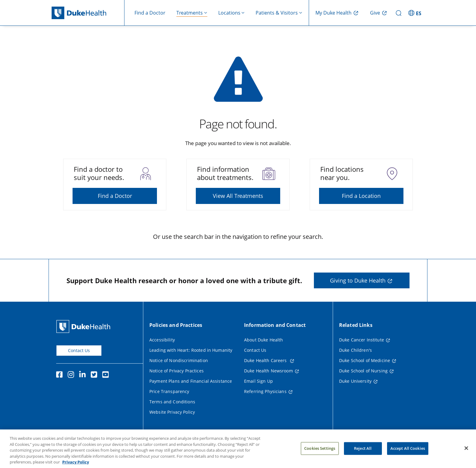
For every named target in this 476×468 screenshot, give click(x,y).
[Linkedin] (84, 375)
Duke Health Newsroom (269, 371)
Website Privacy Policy (172, 412)
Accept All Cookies (408, 455)
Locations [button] (229, 13)
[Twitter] (95, 375)
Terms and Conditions (172, 402)
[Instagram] (72, 375)
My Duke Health (333, 13)
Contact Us (79, 350)
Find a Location (361, 196)
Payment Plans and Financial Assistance (191, 381)
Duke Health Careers (266, 360)
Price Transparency (169, 391)
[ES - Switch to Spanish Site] (416, 13)
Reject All (363, 455)
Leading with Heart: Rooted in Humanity (191, 350)
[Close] (466, 455)
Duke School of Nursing (363, 371)
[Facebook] (61, 375)
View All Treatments (238, 196)
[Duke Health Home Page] (85, 326)
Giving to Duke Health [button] (358, 280)
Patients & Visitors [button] (277, 13)
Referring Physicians (265, 391)
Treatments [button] (190, 13)
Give (375, 13)
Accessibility (162, 340)
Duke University (355, 381)
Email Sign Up (258, 381)
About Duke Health (263, 340)
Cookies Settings (320, 455)
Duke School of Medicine (365, 360)
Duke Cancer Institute (362, 340)
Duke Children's (355, 350)
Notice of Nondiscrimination (179, 360)
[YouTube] (107, 375)
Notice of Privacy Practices (177, 371)
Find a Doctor (150, 13)
